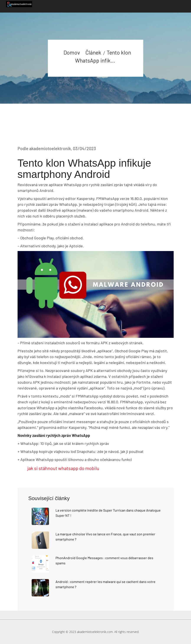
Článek (93, 52)
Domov (72, 52)
